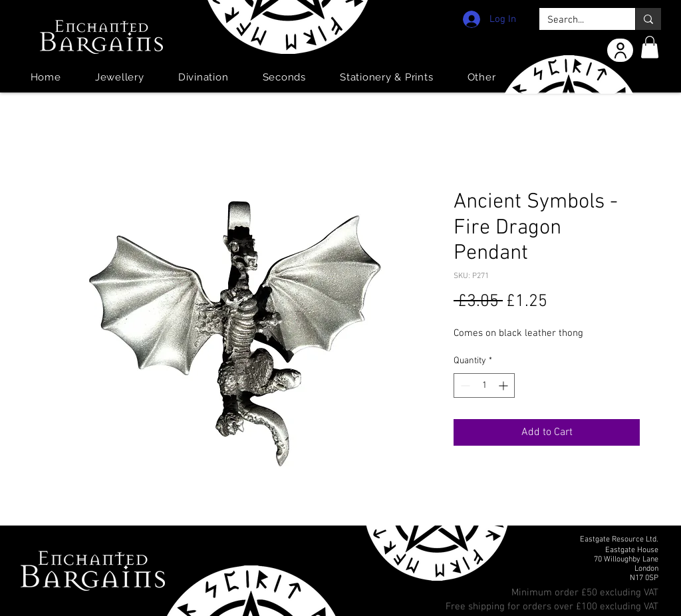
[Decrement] (464, 385)
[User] (620, 50)
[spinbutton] (484, 385)
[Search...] (577, 20)
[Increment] (504, 385)
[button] (650, 47)
